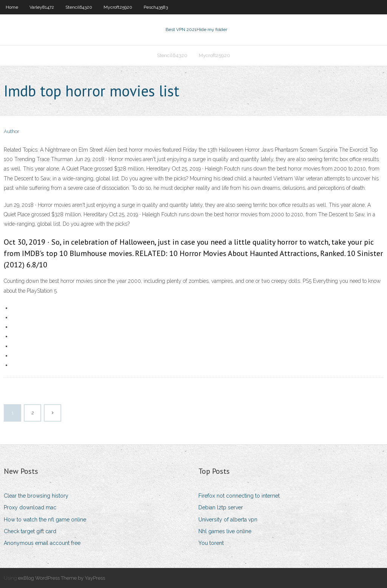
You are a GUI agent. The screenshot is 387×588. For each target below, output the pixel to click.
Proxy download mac (30, 507)
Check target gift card (30, 531)
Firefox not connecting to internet (239, 496)
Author (12, 131)
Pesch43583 (156, 7)
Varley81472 (42, 7)
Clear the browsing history (36, 496)
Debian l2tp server (221, 507)
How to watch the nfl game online (45, 520)
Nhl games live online (225, 531)
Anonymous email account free (42, 543)
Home (12, 7)
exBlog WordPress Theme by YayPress (62, 578)
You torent (211, 543)
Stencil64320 (79, 7)
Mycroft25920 (118, 7)
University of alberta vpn (228, 520)
